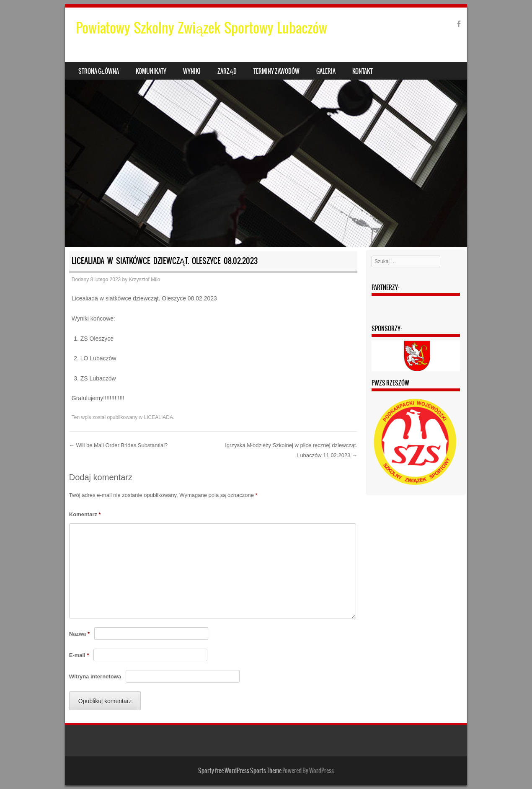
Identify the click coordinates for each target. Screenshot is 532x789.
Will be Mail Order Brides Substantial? (119, 445)
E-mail (79, 655)
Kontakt (363, 71)
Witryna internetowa (95, 676)
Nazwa (79, 634)
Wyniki (192, 71)
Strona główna (99, 71)
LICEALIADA (159, 417)
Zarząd (227, 71)
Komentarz (85, 514)
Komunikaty (151, 71)
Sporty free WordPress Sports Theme (240, 771)
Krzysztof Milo (145, 279)
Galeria (326, 71)
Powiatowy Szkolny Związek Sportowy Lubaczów (201, 28)
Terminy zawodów (276, 71)
